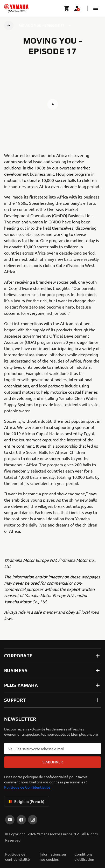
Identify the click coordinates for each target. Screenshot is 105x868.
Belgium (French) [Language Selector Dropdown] (26, 801)
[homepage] (16, 8)
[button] (96, 8)
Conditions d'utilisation (84, 857)
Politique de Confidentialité (27, 787)
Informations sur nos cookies (53, 857)
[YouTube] (10, 820)
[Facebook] (21, 820)
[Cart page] (67, 8)
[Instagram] (33, 820)
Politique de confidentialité (17, 857)
